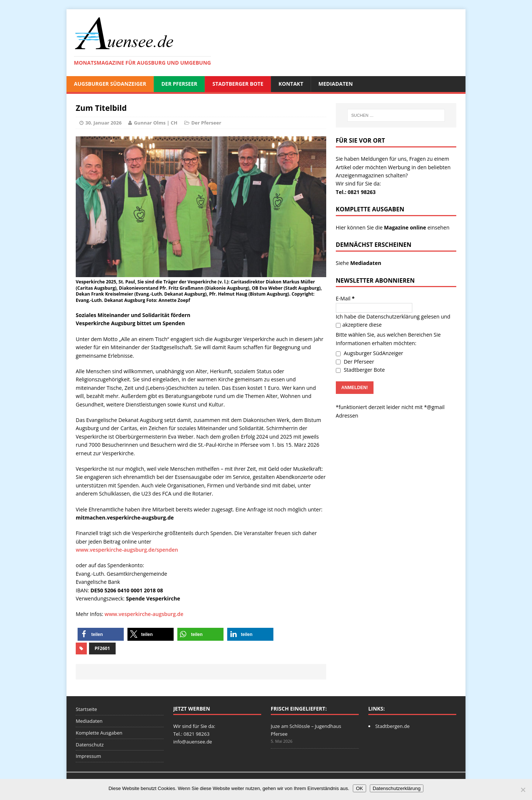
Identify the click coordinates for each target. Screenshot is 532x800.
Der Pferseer (179, 84)
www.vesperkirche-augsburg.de (144, 614)
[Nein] (523, 790)
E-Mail (345, 298)
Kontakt (291, 84)
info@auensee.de (193, 742)
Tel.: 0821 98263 (356, 192)
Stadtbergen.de (393, 726)
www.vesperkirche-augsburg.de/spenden (127, 550)
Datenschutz (90, 745)
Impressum (88, 756)
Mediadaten (336, 84)
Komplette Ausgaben (99, 733)
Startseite (86, 709)
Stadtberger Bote (238, 84)
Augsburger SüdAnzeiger (110, 84)
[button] (101, 634)
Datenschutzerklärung (393, 316)
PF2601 (102, 648)
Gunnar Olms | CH (156, 123)
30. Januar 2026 (103, 123)
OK (359, 788)
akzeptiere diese (359, 325)
